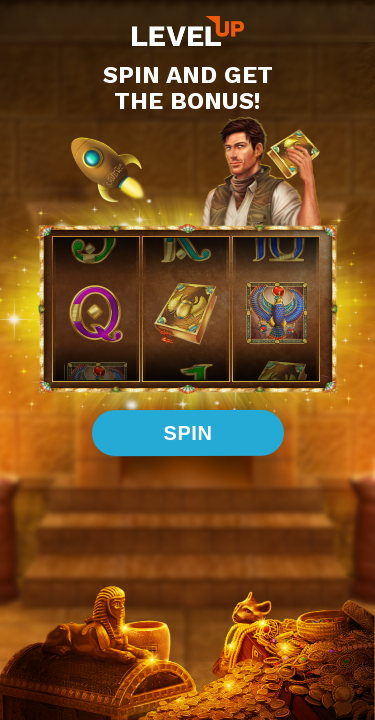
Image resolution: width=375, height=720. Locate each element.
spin (187, 432)
